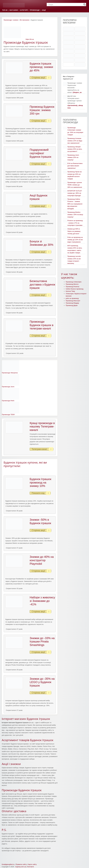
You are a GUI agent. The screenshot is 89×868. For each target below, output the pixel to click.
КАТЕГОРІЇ (24, 10)
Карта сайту (32, 864)
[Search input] (65, 5)
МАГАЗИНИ (14, 10)
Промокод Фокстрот (73, 301)
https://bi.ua (30, 39)
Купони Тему (70, 291)
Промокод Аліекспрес (74, 282)
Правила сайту (21, 864)
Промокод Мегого (72, 284)
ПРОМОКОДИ (35, 10)
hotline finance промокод (75, 289)
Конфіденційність (8, 864)
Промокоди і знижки (11, 20)
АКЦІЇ (44, 10)
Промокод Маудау (72, 303)
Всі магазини (25, 20)
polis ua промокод (72, 298)
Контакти (31, 867)
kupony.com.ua (21, 867)
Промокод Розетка (72, 287)
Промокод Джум (72, 305)
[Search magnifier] (84, 5)
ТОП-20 (5, 10)
